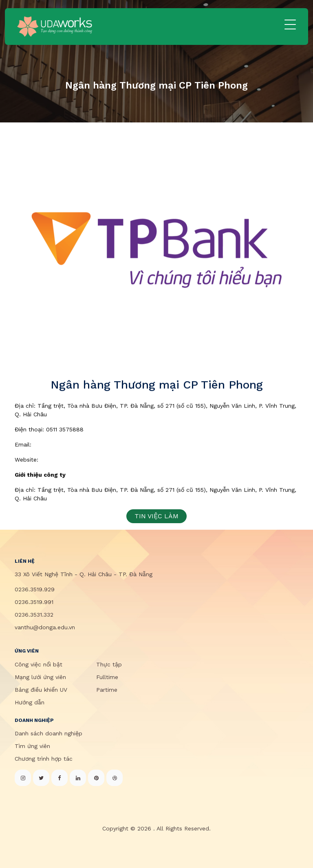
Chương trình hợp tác (44, 759)
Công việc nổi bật (39, 664)
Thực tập (109, 664)
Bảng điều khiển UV (41, 690)
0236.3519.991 (34, 602)
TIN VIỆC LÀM (156, 516)
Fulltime (107, 677)
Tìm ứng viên (32, 746)
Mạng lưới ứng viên (40, 677)
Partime (107, 690)
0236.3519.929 (35, 589)
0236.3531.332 (34, 615)
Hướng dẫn (30, 702)
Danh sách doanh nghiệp (48, 733)
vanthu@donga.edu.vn (45, 627)
